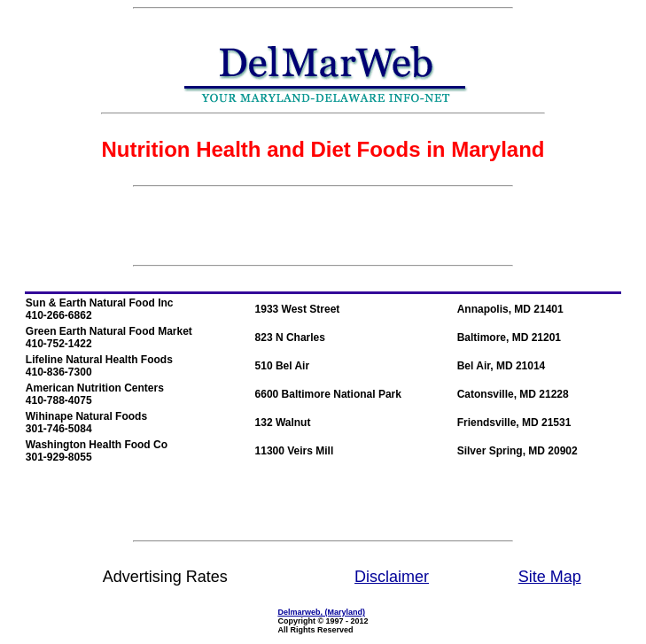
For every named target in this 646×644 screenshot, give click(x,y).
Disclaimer (392, 577)
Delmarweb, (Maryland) (321, 612)
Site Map (550, 577)
